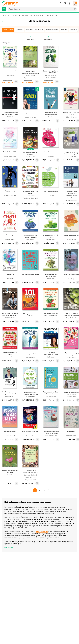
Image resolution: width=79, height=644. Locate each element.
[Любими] (65, 4)
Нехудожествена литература (32, 16)
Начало (4, 16)
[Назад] (3, 22)
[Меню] (4, 9)
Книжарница (14, 16)
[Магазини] (60, 4)
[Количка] (75, 4)
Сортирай (31, 38)
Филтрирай (48, 38)
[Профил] (69, 4)
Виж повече (9, 548)
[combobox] (40, 9)
